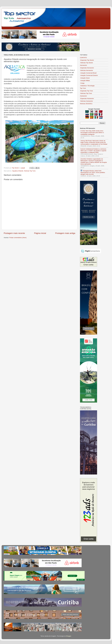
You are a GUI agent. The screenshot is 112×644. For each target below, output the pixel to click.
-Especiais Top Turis (86, 91)
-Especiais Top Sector (87, 60)
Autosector (83, 96)
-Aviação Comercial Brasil (88, 73)
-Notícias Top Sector (86, 63)
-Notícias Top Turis (86, 93)
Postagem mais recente (14, 233)
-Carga (82, 83)
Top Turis (83, 88)
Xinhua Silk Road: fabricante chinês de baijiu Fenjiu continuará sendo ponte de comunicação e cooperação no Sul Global (94, 142)
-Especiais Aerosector (87, 68)
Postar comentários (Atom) (18, 238)
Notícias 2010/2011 (86, 104)
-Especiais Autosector (87, 98)
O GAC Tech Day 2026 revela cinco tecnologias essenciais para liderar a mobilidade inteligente (92, 132)
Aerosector (83, 65)
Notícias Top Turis (30, 171)
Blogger (69, 636)
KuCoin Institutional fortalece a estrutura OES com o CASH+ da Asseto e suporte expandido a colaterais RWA (93, 151)
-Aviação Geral (85, 78)
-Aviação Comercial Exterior (89, 75)
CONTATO (83, 58)
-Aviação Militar (85, 81)
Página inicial (40, 233)
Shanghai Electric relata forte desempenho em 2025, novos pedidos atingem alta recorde (93, 172)
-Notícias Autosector (86, 101)
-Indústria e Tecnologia (87, 86)
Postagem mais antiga (65, 233)
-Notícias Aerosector (87, 70)
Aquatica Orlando (18, 171)
